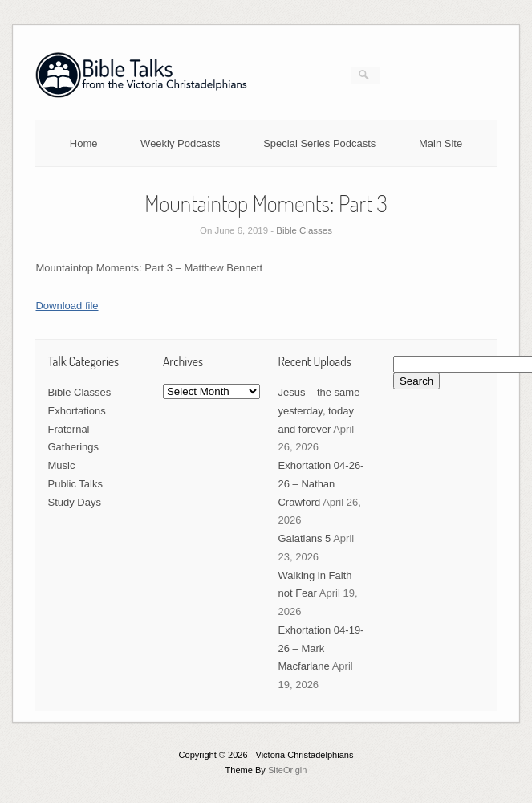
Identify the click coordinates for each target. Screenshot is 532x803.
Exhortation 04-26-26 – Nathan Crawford (321, 484)
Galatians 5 (304, 538)
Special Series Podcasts (319, 143)
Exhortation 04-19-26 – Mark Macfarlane (321, 648)
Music (61, 465)
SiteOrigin (288, 770)
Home (84, 143)
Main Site (441, 143)
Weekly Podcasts (180, 143)
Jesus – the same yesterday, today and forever (319, 411)
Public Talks (75, 484)
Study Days (74, 502)
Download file (67, 306)
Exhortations (76, 411)
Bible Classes (304, 230)
